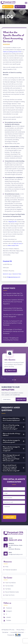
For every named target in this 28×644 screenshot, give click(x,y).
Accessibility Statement (17, 632)
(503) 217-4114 (21, 6)
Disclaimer (5, 632)
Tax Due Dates (9, 586)
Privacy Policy (20, 630)
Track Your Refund (10, 583)
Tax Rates (8, 589)
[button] (13, 380)
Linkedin (9, 617)
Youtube (9, 620)
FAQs (7, 567)
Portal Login (9, 7)
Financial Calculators (11, 570)
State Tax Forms (10, 595)
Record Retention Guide (12, 592)
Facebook (9, 608)
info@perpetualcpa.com (16, 554)
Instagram (9, 611)
